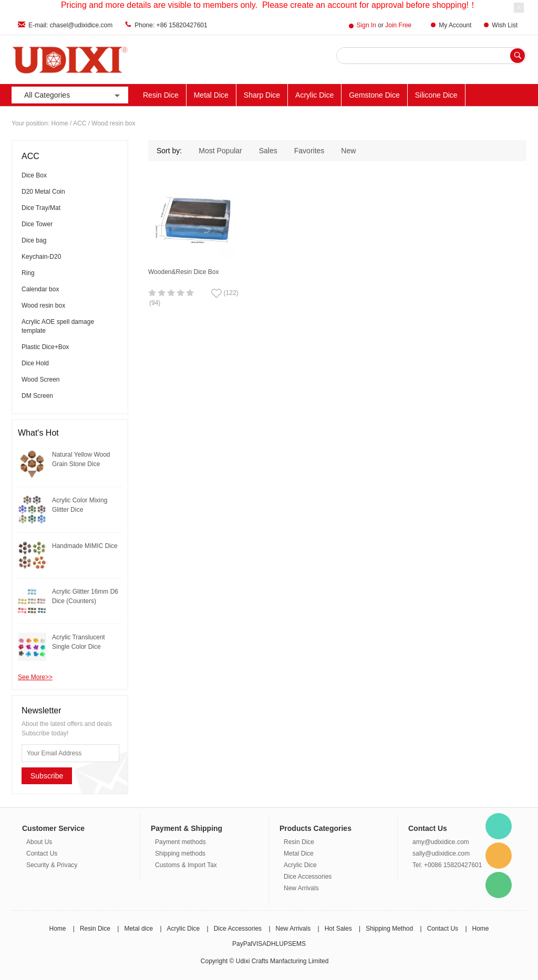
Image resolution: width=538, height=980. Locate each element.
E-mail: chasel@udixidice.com (70, 25)
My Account (455, 25)
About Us (39, 842)
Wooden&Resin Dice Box (184, 272)
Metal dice (138, 929)
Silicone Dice (436, 95)
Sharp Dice (262, 95)
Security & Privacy (52, 865)
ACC (80, 123)
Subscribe (47, 776)
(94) (155, 303)
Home (60, 123)
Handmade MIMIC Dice (85, 546)
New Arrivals (301, 888)
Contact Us (42, 853)
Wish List (505, 25)
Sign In (366, 25)
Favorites (309, 151)
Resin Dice (161, 95)
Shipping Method (389, 929)
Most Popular (220, 151)
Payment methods (180, 842)
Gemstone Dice (374, 95)
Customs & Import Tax (186, 865)
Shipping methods (180, 853)
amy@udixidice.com (441, 842)
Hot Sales (338, 929)
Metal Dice (211, 95)
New (348, 151)
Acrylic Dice (314, 95)
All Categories (73, 95)
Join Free (398, 25)
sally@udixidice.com (441, 853)
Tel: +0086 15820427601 (447, 865)
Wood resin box (113, 123)
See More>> (35, 677)
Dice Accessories (308, 877)
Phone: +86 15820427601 (171, 25)
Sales (268, 151)
